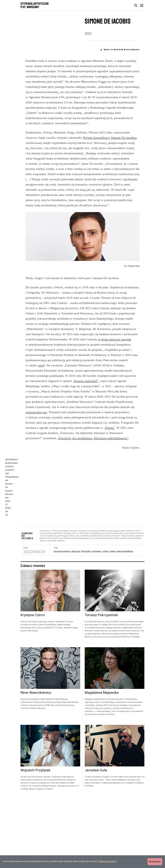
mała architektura (125, 620)
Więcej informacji (108, 861)
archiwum (96, 620)
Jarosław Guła (96, 839)
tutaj (41, 365)
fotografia (86, 620)
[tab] (136, 5)
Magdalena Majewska (102, 761)
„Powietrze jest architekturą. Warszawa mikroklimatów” (93, 438)
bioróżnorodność (62, 620)
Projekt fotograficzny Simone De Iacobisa (110, 138)
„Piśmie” (109, 428)
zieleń (112, 620)
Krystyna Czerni (33, 684)
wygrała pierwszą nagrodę (115, 339)
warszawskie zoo (36, 412)
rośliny (105, 620)
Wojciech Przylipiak (35, 839)
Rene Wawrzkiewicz (36, 761)
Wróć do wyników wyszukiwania (122, 50)
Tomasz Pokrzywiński (101, 684)
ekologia (76, 620)
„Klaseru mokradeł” (85, 381)
